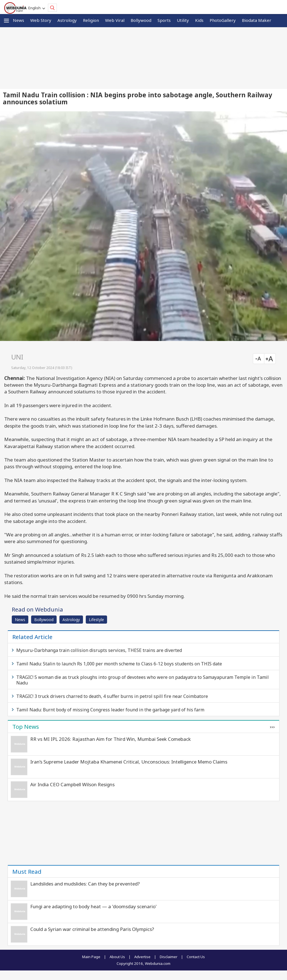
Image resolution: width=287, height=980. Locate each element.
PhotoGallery (223, 20)
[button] (6, 21)
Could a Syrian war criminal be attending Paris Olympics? (92, 929)
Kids (199, 20)
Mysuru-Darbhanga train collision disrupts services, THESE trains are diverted (99, 650)
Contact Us (196, 957)
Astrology (67, 20)
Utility (183, 20)
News (18, 20)
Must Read (27, 871)
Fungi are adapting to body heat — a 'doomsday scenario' (93, 906)
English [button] (35, 8)
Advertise (142, 957)
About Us (117, 957)
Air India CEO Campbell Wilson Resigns (72, 784)
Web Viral (115, 20)
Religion (91, 20)
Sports (164, 20)
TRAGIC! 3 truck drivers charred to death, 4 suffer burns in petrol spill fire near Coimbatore (112, 696)
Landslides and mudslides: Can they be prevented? (85, 884)
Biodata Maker (257, 20)
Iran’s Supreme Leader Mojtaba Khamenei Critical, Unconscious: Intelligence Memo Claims (129, 762)
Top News (26, 727)
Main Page (91, 957)
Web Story (41, 20)
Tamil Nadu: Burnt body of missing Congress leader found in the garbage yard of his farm (110, 710)
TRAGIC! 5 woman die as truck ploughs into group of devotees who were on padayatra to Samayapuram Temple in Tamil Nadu (143, 680)
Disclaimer (169, 957)
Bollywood (141, 20)
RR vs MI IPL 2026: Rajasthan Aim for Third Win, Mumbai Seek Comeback (111, 739)
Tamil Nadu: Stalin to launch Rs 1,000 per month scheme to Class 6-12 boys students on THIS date (119, 664)
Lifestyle (96, 620)
